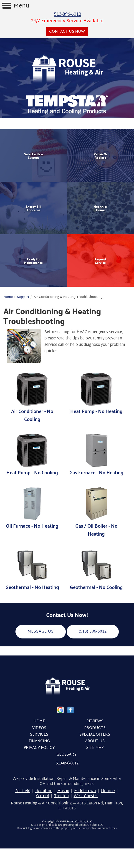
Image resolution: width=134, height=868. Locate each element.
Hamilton (44, 791)
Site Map (95, 748)
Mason (63, 791)
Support (23, 297)
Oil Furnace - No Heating (32, 508)
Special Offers (95, 735)
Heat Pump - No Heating (96, 393)
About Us (95, 741)
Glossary (67, 755)
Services (39, 735)
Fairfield (23, 791)
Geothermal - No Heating (32, 569)
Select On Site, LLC (79, 822)
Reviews (95, 721)
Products (95, 728)
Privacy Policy (39, 748)
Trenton (61, 796)
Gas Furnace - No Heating (96, 454)
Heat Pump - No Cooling (32, 454)
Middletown (85, 791)
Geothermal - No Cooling (96, 569)
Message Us (41, 632)
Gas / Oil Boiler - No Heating (96, 512)
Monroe (108, 791)
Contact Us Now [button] (67, 32)
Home (8, 297)
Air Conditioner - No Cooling (32, 397)
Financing (39, 741)
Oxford (43, 796)
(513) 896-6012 (93, 632)
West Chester (86, 796)
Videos (39, 728)
